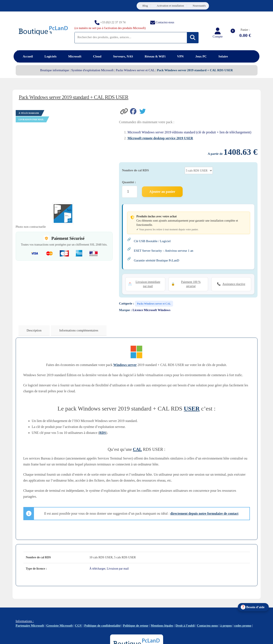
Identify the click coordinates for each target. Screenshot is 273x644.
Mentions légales (162, 626)
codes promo (243, 626)
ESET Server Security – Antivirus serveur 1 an (164, 251)
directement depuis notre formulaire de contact (204, 513)
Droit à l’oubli (185, 626)
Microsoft (75, 56)
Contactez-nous (165, 22)
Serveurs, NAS (123, 56)
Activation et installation (170, 6)
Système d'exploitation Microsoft (92, 70)
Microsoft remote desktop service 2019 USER (160, 138)
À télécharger (97, 569)
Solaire (223, 56)
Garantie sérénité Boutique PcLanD (157, 260)
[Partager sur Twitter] (144, 111)
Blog (145, 6)
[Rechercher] (193, 38)
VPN (180, 56)
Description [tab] (34, 330)
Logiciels (51, 56)
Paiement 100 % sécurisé (191, 284)
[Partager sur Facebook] (135, 111)
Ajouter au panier (162, 192)
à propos (226, 626)
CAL (137, 449)
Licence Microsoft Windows (151, 310)
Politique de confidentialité (102, 626)
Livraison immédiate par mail (148, 284)
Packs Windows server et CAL (135, 70)
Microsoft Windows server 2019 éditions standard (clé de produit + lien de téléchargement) (189, 132)
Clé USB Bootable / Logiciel (152, 241)
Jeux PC (201, 56)
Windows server (125, 365)
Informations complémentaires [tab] (79, 330)
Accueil (28, 56)
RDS (103, 433)
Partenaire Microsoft (30, 626)
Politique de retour (136, 626)
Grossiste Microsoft (59, 626)
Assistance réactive (234, 284)
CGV (78, 626)
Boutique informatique (55, 70)
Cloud (97, 56)
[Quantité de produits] (130, 192)
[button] (125, 111)
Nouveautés (199, 6)
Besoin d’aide (255, 607)
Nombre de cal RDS (135, 170)
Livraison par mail (118, 569)
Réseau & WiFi (155, 56)
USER (192, 409)
